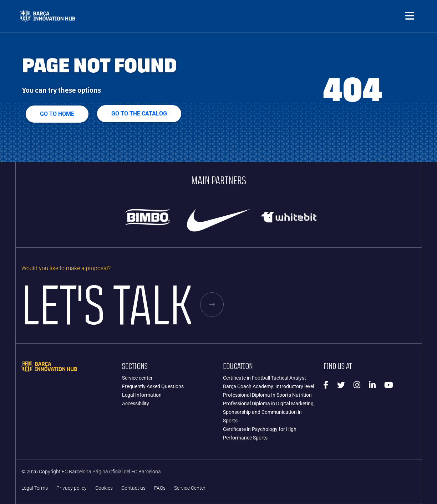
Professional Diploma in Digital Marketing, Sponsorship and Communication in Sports (269, 412)
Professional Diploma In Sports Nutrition (267, 395)
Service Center (190, 488)
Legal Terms (35, 488)
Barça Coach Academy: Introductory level (268, 386)
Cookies (104, 488)
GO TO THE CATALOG (139, 114)
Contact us (133, 488)
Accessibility (136, 403)
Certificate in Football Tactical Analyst (265, 378)
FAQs (160, 488)
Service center (137, 378)
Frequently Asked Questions (153, 386)
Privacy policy (72, 488)
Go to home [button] (57, 114)
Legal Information (142, 395)
